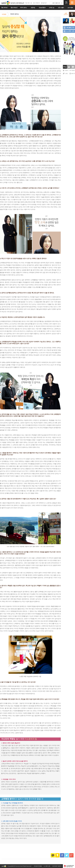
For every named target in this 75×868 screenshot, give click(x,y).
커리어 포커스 (15, 14)
